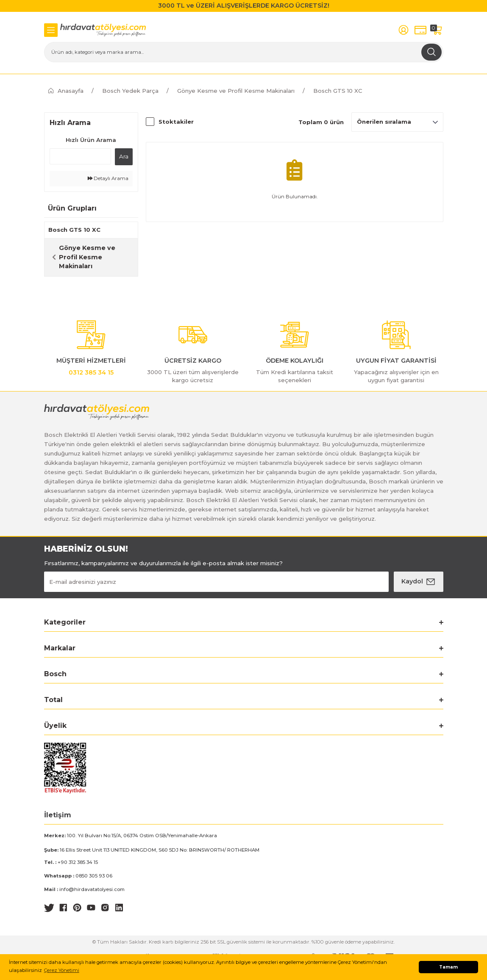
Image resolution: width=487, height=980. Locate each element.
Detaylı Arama (108, 178)
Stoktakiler (176, 122)
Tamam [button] (448, 967)
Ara (124, 156)
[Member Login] (404, 30)
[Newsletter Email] (216, 582)
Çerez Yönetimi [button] (62, 970)
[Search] (244, 52)
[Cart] (437, 30)
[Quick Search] (80, 156)
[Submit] (419, 582)
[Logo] (103, 30)
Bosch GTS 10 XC (338, 91)
